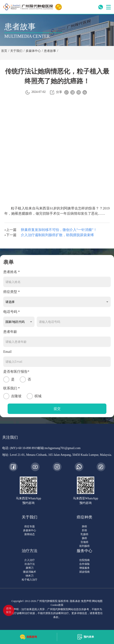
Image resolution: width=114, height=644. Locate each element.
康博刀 (30, 568)
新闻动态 (30, 534)
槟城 (34, 396)
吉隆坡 (12, 396)
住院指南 (84, 560)
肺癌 (84, 526)
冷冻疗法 (30, 564)
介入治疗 (30, 560)
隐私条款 (75, 601)
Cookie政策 (57, 605)
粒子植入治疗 (30, 580)
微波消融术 (30, 572)
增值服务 (84, 568)
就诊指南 (84, 572)
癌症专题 (30, 526)
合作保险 (84, 564)
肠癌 (84, 538)
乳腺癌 (84, 534)
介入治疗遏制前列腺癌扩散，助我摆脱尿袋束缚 (57, 235)
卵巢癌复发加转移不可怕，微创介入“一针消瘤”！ (59, 230)
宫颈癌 (84, 542)
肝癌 (84, 530)
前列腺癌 (84, 546)
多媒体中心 (30, 530)
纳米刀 (30, 576)
